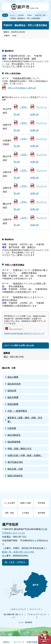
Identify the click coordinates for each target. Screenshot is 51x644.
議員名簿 (12, 391)
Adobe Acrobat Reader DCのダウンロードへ (24, 333)
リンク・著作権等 (25, 622)
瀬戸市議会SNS (15, 462)
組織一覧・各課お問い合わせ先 (18, 552)
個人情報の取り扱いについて (13, 616)
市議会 (29, 15)
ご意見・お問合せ (17, 562)
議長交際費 (13, 397)
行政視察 (12, 428)
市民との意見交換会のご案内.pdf (22, 88)
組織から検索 (26, 503)
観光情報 (41, 513)
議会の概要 (13, 377)
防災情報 (41, 503)
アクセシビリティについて (37, 616)
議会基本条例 (14, 384)
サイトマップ (35, 609)
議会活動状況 (14, 435)
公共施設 (26, 513)
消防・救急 (9, 513)
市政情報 (21, 15)
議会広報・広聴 (40, 15)
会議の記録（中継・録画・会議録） (25, 455)
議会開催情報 (14, 442)
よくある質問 (10, 503)
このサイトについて (18, 609)
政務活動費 (13, 404)
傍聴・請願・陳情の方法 (19, 449)
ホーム (12, 15)
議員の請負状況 (15, 476)
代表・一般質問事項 (17, 411)
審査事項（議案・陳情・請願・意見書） (25, 420)
